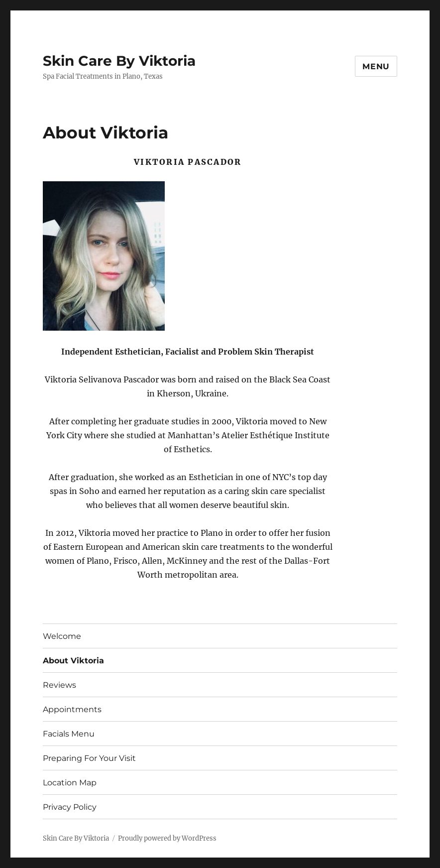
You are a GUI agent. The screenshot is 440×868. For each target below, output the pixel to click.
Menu (376, 66)
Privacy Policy (70, 807)
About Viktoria (73, 661)
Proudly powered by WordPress (167, 838)
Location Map (70, 783)
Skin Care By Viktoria (119, 61)
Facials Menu (69, 734)
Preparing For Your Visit (89, 758)
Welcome (62, 636)
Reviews (59, 685)
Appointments (72, 709)
